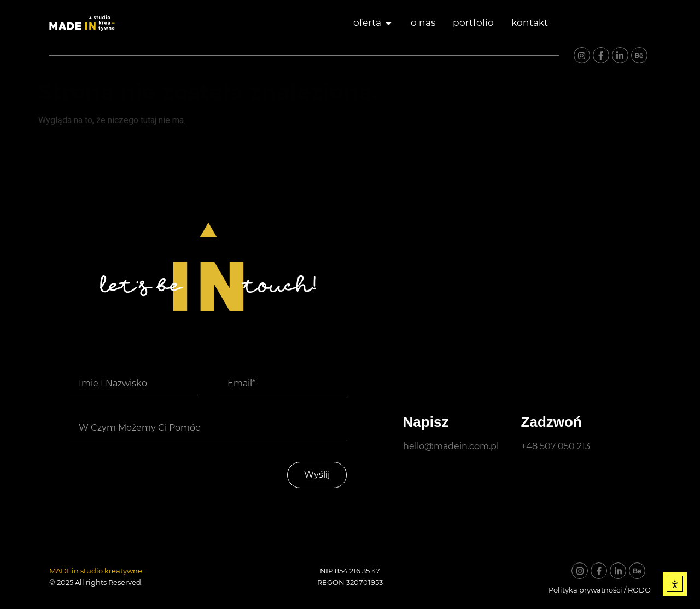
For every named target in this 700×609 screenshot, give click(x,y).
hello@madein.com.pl (451, 446)
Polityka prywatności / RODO (600, 590)
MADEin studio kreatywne (96, 571)
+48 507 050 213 (556, 446)
